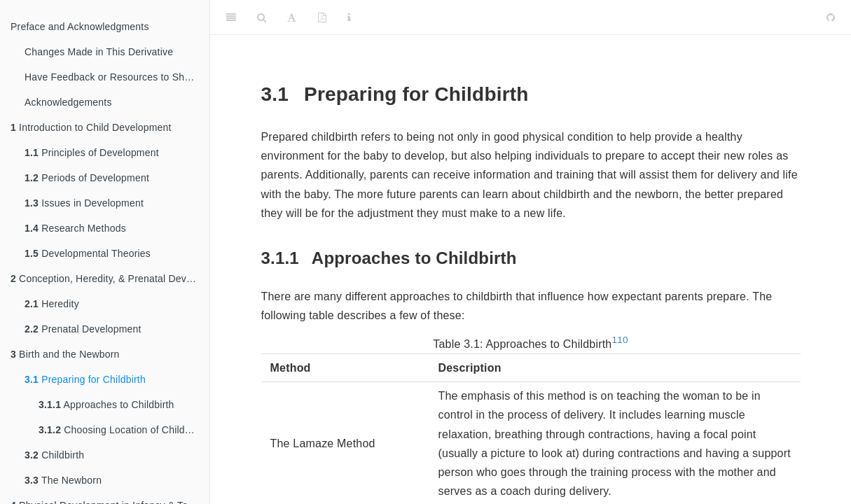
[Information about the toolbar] (349, 17)
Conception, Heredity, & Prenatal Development (110, 279)
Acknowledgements (68, 102)
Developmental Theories (88, 253)
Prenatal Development (83, 329)
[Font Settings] (292, 17)
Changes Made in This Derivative (99, 52)
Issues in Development (84, 203)
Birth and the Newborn (65, 354)
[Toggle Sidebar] (231, 17)
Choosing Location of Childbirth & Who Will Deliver (124, 430)
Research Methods (75, 228)
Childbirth (54, 455)
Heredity (52, 304)
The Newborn (63, 480)
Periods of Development (87, 178)
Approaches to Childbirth (106, 405)
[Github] (831, 17)
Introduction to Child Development (91, 127)
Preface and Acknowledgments (80, 27)
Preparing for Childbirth (85, 379)
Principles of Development (92, 153)
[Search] (262, 17)
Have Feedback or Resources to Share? (115, 77)
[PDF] (322, 17)
